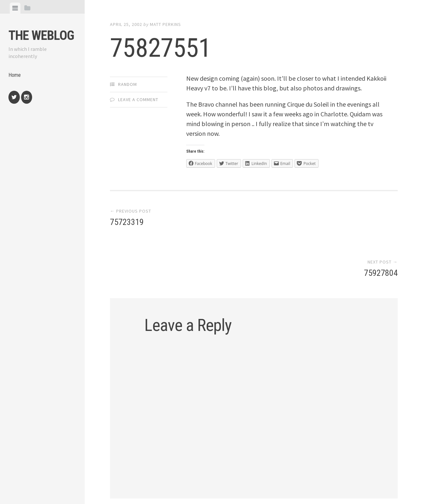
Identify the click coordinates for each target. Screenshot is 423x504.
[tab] (15, 8)
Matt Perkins (165, 24)
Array (247, 476)
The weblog (41, 35)
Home (15, 76)
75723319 (127, 223)
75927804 (381, 223)
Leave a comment (138, 100)
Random (127, 84)
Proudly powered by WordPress (156, 476)
